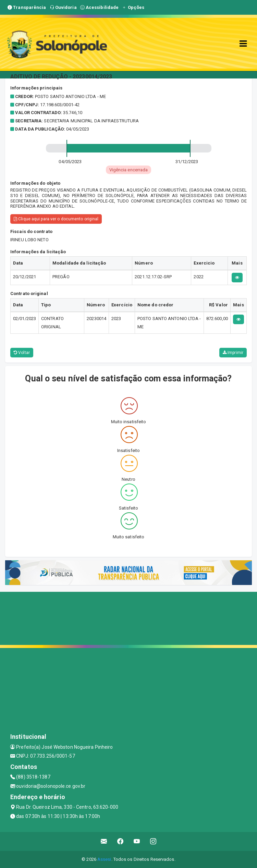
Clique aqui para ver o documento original (56, 219)
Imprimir (233, 353)
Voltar (22, 353)
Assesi (104, 859)
